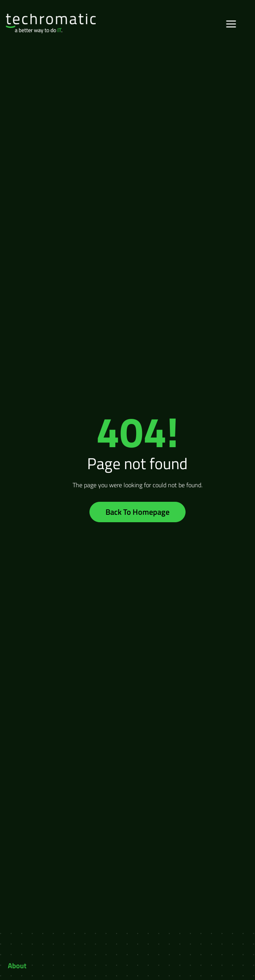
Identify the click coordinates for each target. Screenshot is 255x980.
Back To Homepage (138, 512)
